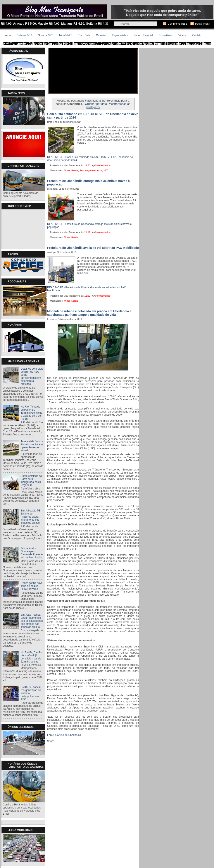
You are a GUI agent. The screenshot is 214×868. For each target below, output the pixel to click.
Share (51, 741)
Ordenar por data (96, 104)
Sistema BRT (24, 35)
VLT (106, 170)
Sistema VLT (45, 35)
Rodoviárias (166, 35)
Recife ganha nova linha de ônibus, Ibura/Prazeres (32, 586)
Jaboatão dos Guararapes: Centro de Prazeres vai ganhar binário (32, 553)
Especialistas (120, 35)
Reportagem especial (91, 170)
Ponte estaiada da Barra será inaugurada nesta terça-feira (31, 481)
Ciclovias (101, 35)
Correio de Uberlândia (68, 735)
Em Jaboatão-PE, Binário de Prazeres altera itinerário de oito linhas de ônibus (31, 517)
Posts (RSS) (202, 24)
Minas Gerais (71, 170)
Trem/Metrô (66, 35)
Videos (182, 35)
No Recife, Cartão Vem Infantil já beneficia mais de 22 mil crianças (31, 657)
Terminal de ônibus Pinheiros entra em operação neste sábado (32, 446)
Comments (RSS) (178, 24)
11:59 (87, 296)
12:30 (87, 165)
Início (8, 35)
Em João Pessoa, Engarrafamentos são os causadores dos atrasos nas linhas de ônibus (32, 621)
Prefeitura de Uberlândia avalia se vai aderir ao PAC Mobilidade (93, 248)
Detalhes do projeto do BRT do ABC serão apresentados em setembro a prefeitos (32, 376)
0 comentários (103, 165)
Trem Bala (84, 35)
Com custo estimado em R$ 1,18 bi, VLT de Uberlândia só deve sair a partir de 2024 (93, 116)
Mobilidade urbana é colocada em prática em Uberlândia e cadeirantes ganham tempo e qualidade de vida (89, 313)
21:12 (87, 232)
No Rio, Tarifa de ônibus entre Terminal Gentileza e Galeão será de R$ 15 (32, 413)
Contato (197, 35)
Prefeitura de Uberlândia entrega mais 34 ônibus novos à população (88, 183)
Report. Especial (143, 35)
